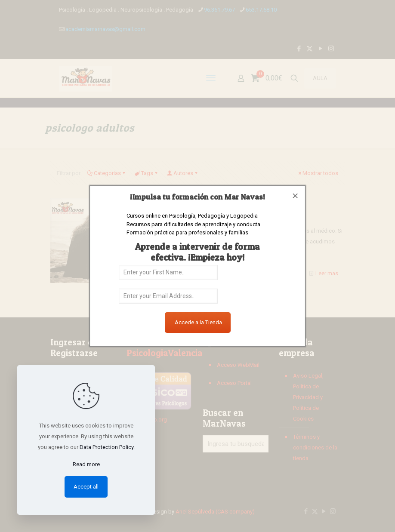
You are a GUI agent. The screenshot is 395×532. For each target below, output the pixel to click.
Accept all (86, 487)
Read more (86, 464)
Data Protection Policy (106, 447)
